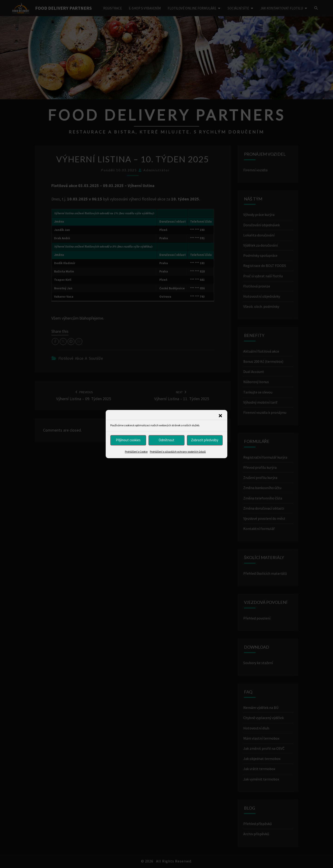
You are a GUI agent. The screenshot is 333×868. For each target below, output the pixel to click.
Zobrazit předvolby (205, 440)
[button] (220, 416)
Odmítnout (166, 440)
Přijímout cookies (128, 440)
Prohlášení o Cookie (136, 452)
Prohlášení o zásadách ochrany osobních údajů (178, 452)
